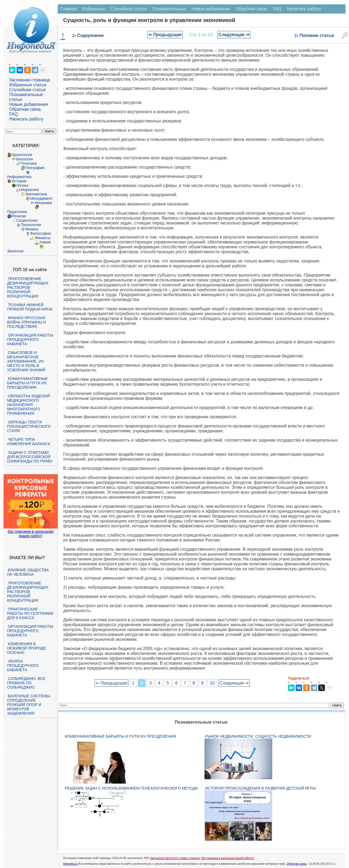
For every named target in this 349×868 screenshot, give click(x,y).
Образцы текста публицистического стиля (29, 426)
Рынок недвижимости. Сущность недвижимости (258, 736)
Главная (69, 9)
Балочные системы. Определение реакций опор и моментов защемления (29, 705)
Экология (15, 251)
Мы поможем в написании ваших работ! (31, 534)
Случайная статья (27, 90)
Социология (27, 220)
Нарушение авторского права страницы (175, 858)
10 (212, 683)
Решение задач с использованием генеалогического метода (131, 788)
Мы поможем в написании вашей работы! (228, 858)
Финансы (43, 238)
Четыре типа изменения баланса (29, 442)
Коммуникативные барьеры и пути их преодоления (27, 383)
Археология (22, 155)
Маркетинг (30, 190)
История (19, 181)
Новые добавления (29, 104)
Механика (43, 203)
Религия (19, 216)
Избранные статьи (28, 85)
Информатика (19, 177)
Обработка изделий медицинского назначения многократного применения (28, 405)
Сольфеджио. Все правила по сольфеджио (26, 683)
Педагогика (17, 212)
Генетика (29, 163)
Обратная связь (25, 109)
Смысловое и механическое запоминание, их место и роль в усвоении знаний (26, 361)
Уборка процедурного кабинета (23, 666)
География (35, 168)
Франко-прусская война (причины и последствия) (26, 322)
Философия (40, 233)
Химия (45, 242)
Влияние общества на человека (28, 572)
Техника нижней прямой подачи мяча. (30, 307)
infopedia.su (71, 864)
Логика (22, 185)
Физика (32, 229)
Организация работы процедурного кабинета (30, 340)
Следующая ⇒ (234, 35)
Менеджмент (41, 198)
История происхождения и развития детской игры (261, 788)
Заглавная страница (30, 80)
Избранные (94, 9)
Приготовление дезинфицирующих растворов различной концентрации (28, 287)
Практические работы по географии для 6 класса (30, 613)
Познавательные (169, 9)
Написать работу (26, 119)
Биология (25, 159)
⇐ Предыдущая (165, 35)
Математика (36, 194)
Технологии (31, 225)
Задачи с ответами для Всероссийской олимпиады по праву (30, 457)
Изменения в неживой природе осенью (27, 648)
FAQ (14, 114)
